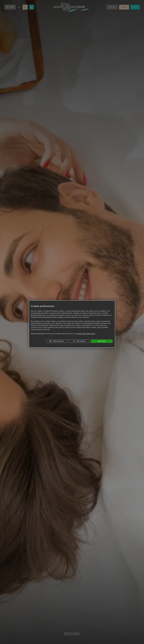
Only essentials (79, 341)
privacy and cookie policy (86, 334)
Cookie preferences (57, 341)
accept (102, 341)
